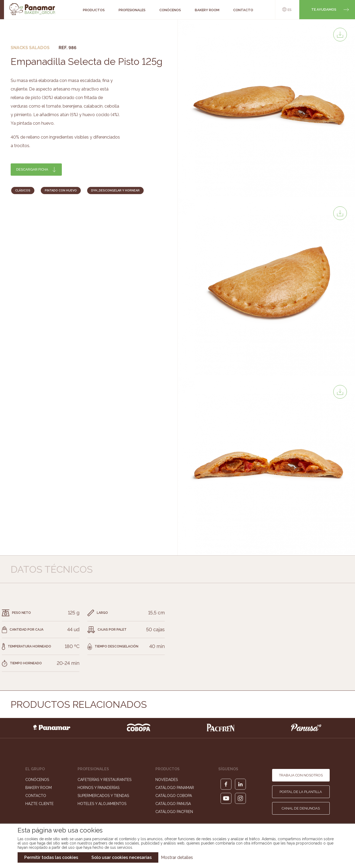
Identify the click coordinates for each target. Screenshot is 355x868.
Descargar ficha (32, 169)
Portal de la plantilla (301, 792)
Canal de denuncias (301, 808)
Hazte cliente (39, 804)
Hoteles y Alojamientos (102, 804)
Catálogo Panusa (173, 804)
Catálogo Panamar (175, 788)
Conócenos (37, 780)
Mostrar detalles (177, 857)
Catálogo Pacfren (174, 812)
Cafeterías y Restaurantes (104, 780)
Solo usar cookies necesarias (122, 857)
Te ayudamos (324, 9)
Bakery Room (39, 788)
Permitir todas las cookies (51, 857)
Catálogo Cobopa (174, 796)
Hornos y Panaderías (98, 788)
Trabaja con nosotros (301, 775)
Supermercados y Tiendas (103, 796)
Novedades (167, 780)
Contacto (36, 796)
